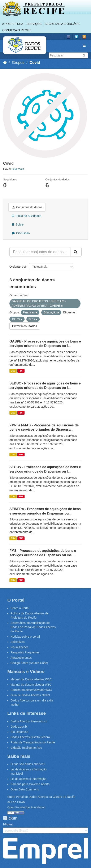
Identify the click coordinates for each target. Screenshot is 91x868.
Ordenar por (18, 267)
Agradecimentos (21, 658)
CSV (13, 371)
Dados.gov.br (19, 727)
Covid (35, 63)
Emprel (45, 851)
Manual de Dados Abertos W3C (31, 679)
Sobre (18, 224)
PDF (21, 371)
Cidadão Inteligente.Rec (26, 748)
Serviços (34, 24)
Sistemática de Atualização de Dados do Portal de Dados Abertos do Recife (33, 627)
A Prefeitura (13, 24)
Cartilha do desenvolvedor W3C (31, 690)
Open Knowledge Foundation (26, 807)
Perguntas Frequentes (25, 652)
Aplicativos (18, 642)
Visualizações (19, 647)
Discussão (21, 233)
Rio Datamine (19, 732)
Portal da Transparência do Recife (33, 742)
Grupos (18, 63)
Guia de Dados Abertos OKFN (30, 695)
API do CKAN (16, 802)
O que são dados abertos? (28, 764)
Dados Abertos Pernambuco (29, 721)
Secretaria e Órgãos (62, 24)
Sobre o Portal (20, 608)
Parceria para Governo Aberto (30, 784)
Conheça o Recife (17, 30)
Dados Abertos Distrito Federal (31, 737)
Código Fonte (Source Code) (29, 663)
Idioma (8, 824)
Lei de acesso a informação (28, 779)
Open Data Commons (25, 789)
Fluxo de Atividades (26, 216)
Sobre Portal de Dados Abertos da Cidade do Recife (41, 797)
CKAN (10, 818)
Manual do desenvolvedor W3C (31, 685)
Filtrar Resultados (25, 326)
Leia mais (18, 169)
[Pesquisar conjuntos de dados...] (40, 252)
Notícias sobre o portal (25, 637)
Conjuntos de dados (27, 207)
